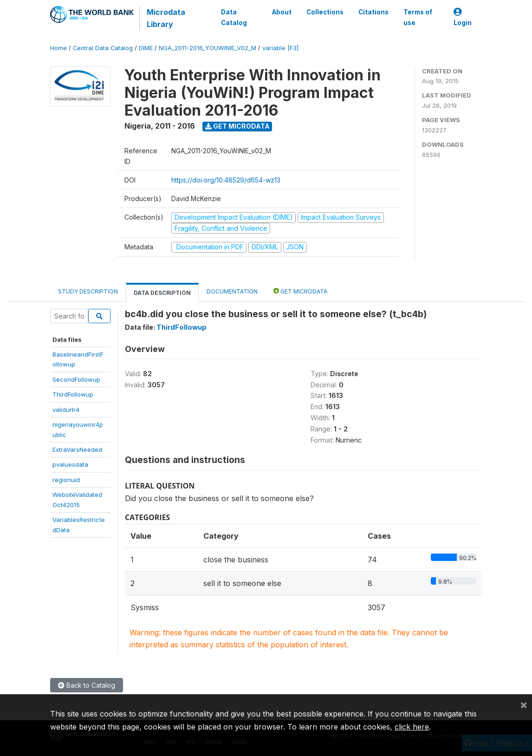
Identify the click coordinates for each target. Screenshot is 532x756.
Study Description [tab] (88, 291)
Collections (325, 12)
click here (412, 727)
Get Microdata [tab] (300, 291)
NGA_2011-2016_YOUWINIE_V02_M (208, 48)
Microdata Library (166, 18)
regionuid (66, 480)
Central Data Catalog (103, 48)
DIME (146, 48)
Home (58, 48)
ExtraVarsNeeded (77, 450)
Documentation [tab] (232, 291)
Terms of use (418, 17)
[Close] (524, 704)
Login (463, 17)
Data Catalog (234, 17)
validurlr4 (66, 410)
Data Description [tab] (162, 293)
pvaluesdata (70, 464)
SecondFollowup (76, 379)
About (282, 12)
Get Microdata (237, 126)
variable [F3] (280, 48)
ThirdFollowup (73, 394)
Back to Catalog (87, 685)
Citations (373, 12)
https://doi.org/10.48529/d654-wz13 (226, 180)
